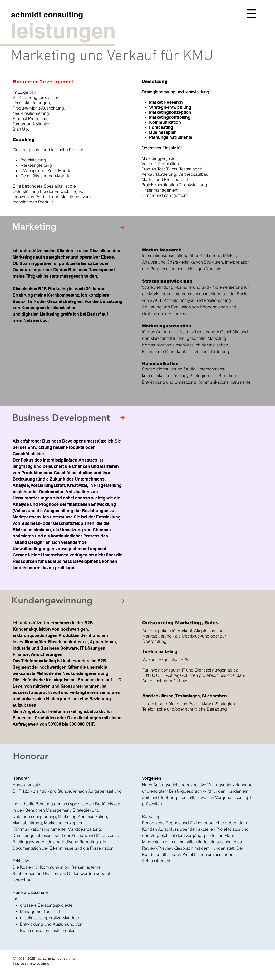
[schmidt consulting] (47, 14)
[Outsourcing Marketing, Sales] (185, 623)
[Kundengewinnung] (58, 600)
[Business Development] (70, 418)
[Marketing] (41, 226)
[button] (252, 14)
